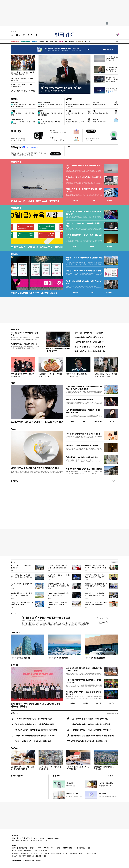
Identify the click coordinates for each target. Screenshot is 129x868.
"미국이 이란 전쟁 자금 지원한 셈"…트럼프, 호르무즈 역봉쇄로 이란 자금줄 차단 (22, 577)
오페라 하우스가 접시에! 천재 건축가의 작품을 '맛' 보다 (35, 468)
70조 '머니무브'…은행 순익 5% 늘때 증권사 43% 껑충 (23, 79)
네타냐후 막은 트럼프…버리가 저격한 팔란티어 (23, 123)
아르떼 (13, 383)
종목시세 (92, 246)
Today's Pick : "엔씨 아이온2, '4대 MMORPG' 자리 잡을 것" (22, 603)
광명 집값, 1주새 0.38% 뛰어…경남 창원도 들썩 (83, 271)
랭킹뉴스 (14, 713)
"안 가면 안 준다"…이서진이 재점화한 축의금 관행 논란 (46, 617)
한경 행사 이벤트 (16, 776)
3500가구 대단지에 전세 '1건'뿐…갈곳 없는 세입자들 (34, 293)
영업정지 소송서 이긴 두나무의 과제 (76, 123)
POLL (13, 613)
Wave (61, 42)
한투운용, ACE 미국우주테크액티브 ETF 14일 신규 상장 (58, 594)
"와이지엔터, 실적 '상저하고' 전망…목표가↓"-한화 (84, 178)
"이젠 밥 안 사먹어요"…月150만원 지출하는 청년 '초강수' (91, 730)
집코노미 (34, 42)
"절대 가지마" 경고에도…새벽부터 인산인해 (90, 351)
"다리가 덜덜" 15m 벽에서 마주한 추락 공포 (82, 457)
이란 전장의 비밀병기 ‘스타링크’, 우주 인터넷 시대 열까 (84, 236)
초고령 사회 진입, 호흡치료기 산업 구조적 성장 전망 (50, 123)
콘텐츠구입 (25, 848)
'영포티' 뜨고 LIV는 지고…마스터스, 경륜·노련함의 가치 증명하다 (96, 576)
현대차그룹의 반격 (95, 658)
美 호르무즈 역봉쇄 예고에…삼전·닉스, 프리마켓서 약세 (35, 201)
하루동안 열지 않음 (109, 49)
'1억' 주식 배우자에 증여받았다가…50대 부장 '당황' (34, 719)
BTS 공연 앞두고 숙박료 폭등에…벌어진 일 (24, 334)
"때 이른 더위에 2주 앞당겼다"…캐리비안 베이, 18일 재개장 (58, 603)
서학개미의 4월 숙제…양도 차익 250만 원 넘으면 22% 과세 (84, 213)
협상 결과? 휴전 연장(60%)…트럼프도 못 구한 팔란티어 (50, 105)
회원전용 (14, 99)
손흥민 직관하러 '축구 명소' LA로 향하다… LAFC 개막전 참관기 (84, 681)
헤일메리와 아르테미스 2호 (101, 122)
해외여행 (98, 703)
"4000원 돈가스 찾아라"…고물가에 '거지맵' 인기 (50, 375)
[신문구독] (36, 35)
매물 (92, 292)
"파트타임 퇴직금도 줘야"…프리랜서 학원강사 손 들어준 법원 (58, 567)
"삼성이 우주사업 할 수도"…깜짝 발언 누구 (89, 347)
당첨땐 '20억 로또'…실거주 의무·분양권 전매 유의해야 (84, 259)
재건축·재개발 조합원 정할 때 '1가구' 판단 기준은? (78, 768)
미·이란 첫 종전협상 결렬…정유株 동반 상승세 (22, 567)
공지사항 (56, 776)
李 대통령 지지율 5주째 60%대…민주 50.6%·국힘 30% (22, 85)
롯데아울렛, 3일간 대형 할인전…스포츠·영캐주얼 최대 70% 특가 (95, 567)
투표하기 (102, 619)
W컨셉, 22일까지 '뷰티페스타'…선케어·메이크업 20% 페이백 (96, 603)
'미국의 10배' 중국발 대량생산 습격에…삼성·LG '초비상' (35, 736)
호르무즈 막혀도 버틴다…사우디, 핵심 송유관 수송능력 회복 (23, 105)
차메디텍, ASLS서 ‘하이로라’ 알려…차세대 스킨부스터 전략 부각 (58, 585)
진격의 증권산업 (20, 658)
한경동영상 (14, 481)
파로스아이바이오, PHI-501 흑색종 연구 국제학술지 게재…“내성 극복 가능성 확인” (96, 586)
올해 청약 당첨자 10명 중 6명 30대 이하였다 (23, 92)
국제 (56, 42)
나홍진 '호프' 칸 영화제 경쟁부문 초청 (80, 399)
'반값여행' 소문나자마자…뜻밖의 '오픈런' (89, 342)
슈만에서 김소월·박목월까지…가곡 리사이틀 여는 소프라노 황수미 (84, 411)
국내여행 (86, 703)
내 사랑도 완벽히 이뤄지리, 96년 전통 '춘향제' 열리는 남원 (84, 693)
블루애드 (42, 838)
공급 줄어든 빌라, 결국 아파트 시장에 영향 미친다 (50, 768)
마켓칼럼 (13, 111)
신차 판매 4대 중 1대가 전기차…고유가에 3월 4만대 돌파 (112, 80)
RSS (52, 848)
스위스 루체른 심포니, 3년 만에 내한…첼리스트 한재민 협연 (37, 422)
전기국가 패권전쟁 (58, 658)
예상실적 (75, 246)
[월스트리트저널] (24, 35)
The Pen (14, 748)
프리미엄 (80, 41)
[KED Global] (30, 35)
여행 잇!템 (111, 703)
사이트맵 (39, 848)
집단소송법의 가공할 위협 (101, 113)
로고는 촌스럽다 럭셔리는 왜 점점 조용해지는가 (83, 434)
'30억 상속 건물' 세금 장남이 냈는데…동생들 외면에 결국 (22, 768)
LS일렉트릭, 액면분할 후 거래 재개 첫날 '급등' (59, 576)
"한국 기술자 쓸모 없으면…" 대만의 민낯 (89, 333)
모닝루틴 (72, 42)
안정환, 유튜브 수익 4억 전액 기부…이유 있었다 (77, 375)
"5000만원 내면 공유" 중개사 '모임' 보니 (89, 337)
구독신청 (21, 838)
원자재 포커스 (14, 102)
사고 (117, 776)
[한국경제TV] (18, 35)
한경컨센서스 (76, 200)
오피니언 (41, 42)
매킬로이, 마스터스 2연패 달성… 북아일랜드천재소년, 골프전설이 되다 (22, 73)
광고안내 (35, 838)
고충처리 (28, 838)
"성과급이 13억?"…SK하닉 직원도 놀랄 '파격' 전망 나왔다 (36, 730)
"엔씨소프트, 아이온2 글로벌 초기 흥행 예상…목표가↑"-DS (84, 190)
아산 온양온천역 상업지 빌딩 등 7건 (21, 585)
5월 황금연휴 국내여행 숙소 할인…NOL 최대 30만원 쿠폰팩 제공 (22, 594)
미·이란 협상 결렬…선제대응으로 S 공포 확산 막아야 (78, 105)
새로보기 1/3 (115, 562)
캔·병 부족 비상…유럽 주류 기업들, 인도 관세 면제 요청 (50, 114)
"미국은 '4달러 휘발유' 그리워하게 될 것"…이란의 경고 (112, 69)
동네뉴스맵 (76, 292)
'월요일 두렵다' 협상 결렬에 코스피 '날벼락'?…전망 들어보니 (92, 736)
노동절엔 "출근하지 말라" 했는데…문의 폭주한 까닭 (89, 741)
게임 (66, 42)
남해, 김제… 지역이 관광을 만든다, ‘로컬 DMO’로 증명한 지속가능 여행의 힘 (36, 705)
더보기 (87, 42)
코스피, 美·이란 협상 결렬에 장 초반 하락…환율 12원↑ (112, 59)
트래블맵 (73, 703)
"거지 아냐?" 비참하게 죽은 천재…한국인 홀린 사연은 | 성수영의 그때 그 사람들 (84, 388)
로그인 (116, 35)
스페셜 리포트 (15, 632)
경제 (47, 42)
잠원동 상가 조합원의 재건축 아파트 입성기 (106, 768)
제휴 (20, 848)
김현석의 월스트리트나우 (44, 102)
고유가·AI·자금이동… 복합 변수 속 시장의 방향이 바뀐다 (84, 225)
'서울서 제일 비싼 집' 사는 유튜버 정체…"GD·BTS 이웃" (84, 282)
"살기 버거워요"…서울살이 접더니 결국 (25, 344)
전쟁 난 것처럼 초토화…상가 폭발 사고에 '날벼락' (58, 350)
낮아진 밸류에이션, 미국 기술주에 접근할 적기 (23, 114)
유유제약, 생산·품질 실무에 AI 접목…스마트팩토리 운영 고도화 (96, 594)
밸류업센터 (109, 292)
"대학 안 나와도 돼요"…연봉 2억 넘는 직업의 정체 (33, 741)
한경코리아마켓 (15, 42)
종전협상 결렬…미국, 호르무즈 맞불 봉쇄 (112, 90)
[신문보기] (12, 35)
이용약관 (58, 848)
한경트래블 (14, 665)
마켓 (110, 200)
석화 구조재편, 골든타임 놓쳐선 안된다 (75, 114)
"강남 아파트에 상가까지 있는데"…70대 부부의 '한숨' (90, 719)
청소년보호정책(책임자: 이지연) (82, 848)
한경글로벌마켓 (26, 42)
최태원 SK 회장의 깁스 (100, 104)
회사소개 (14, 838)
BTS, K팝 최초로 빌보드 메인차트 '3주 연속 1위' (22, 375)
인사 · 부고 (111, 776)
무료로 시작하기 (55, 154)
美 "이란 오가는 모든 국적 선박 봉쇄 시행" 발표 (61, 88)
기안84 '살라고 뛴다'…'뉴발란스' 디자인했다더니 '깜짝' (90, 724)
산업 (51, 42)
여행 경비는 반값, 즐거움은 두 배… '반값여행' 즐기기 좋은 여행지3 (84, 669)
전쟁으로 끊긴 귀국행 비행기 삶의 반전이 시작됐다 (84, 469)
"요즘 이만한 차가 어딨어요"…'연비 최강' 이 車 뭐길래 (35, 724)
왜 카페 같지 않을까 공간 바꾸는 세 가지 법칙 (82, 445)
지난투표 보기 (102, 623)
